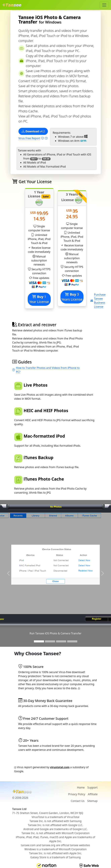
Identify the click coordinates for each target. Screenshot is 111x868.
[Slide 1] (39, 641)
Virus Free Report (33, 138)
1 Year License (39, 299)
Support (92, 787)
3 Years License (72, 297)
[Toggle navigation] (104, 5)
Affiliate (93, 794)
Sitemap (92, 801)
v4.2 (33, 131)
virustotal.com (60, 767)
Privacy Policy (77, 794)
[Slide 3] (61, 641)
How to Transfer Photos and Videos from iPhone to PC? (46, 370)
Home (81, 787)
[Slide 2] (50, 641)
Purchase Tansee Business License (98, 301)
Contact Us (78, 801)
